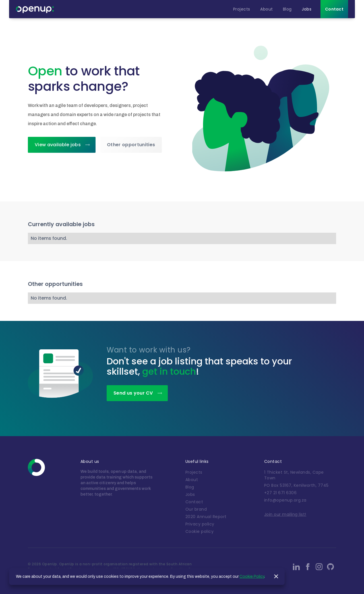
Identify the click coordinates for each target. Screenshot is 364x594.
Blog (190, 487)
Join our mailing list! (285, 514)
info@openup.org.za (285, 500)
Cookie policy (200, 531)
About (192, 480)
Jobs (190, 494)
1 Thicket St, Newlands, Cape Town (294, 475)
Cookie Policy (252, 577)
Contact (194, 502)
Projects (194, 472)
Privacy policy (200, 524)
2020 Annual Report (206, 517)
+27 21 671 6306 (281, 493)
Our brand (196, 509)
